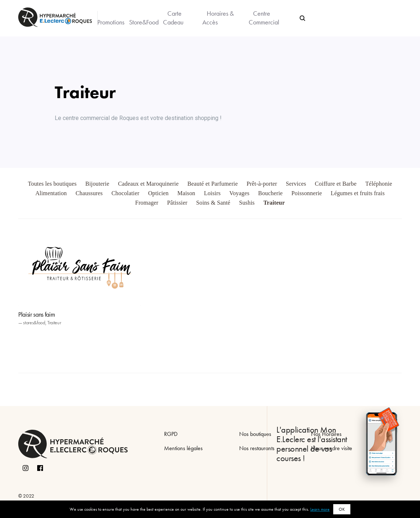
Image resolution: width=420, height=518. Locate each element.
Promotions (111, 22)
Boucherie (270, 193)
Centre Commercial (264, 18)
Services (296, 184)
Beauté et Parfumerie (213, 184)
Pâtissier (177, 203)
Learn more (320, 509)
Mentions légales (183, 448)
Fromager (147, 203)
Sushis (247, 203)
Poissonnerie (307, 193)
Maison (186, 193)
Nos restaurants (257, 448)
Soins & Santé (213, 203)
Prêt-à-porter (262, 184)
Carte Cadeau (173, 18)
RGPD (171, 434)
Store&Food (144, 22)
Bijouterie (97, 184)
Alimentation (51, 193)
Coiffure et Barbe (336, 184)
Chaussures (89, 193)
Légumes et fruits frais (358, 193)
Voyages (239, 193)
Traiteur (274, 203)
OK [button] (342, 509)
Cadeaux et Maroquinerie (148, 184)
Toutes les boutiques (52, 184)
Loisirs (212, 193)
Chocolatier (125, 193)
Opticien (158, 193)
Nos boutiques (255, 434)
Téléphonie (379, 184)
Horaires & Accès (218, 18)
